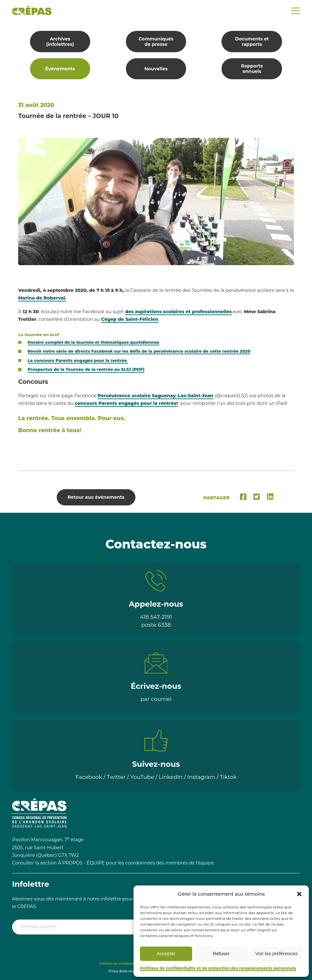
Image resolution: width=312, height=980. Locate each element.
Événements (60, 69)
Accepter (166, 953)
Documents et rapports (252, 42)
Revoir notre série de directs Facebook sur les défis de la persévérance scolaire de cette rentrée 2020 (139, 351)
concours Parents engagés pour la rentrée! (127, 403)
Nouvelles (156, 69)
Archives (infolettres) (60, 42)
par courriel (156, 699)
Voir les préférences (276, 953)
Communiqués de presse (156, 42)
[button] (299, 894)
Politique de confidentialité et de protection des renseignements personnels (218, 968)
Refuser (221, 953)
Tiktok (228, 777)
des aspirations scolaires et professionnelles (179, 312)
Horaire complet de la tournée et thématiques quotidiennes (94, 342)
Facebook (89, 777)
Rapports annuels (252, 69)
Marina (42, 298)
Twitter (116, 777)
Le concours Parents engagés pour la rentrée (78, 360)
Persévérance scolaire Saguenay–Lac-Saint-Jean (155, 396)
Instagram (201, 777)
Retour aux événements (96, 497)
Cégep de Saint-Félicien (130, 319)
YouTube (142, 777)
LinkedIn (171, 777)
